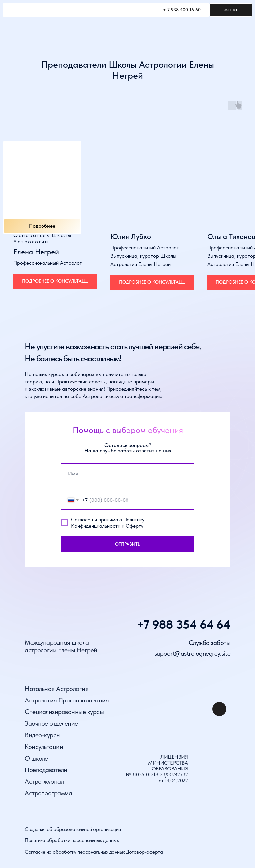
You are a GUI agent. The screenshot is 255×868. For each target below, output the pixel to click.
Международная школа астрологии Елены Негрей (61, 646)
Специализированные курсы (64, 712)
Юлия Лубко (131, 236)
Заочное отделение (51, 723)
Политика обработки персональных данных (72, 840)
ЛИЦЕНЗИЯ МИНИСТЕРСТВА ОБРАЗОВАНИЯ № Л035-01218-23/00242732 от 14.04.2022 (157, 769)
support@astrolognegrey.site (193, 653)
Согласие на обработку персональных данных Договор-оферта (94, 852)
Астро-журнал (44, 781)
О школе (36, 758)
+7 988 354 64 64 (184, 624)
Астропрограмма (48, 793)
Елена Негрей (36, 252)
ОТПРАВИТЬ (128, 544)
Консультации (44, 747)
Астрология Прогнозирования (67, 700)
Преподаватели (46, 770)
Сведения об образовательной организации (73, 829)
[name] (127, 473)
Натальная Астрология (56, 689)
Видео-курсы (43, 735)
